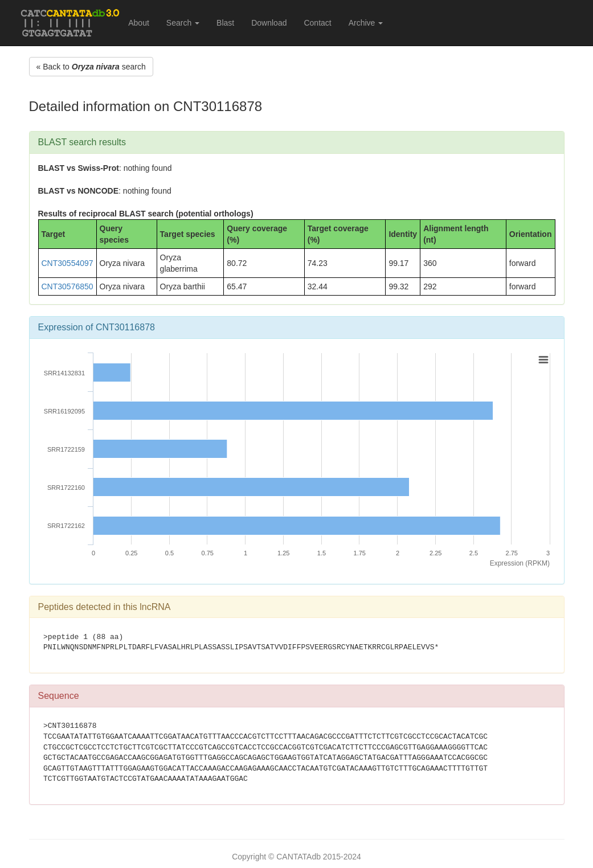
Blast (225, 23)
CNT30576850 (68, 286)
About (139, 23)
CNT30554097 (68, 263)
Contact (317, 23)
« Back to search (91, 67)
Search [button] (183, 23)
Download (269, 23)
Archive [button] (366, 23)
